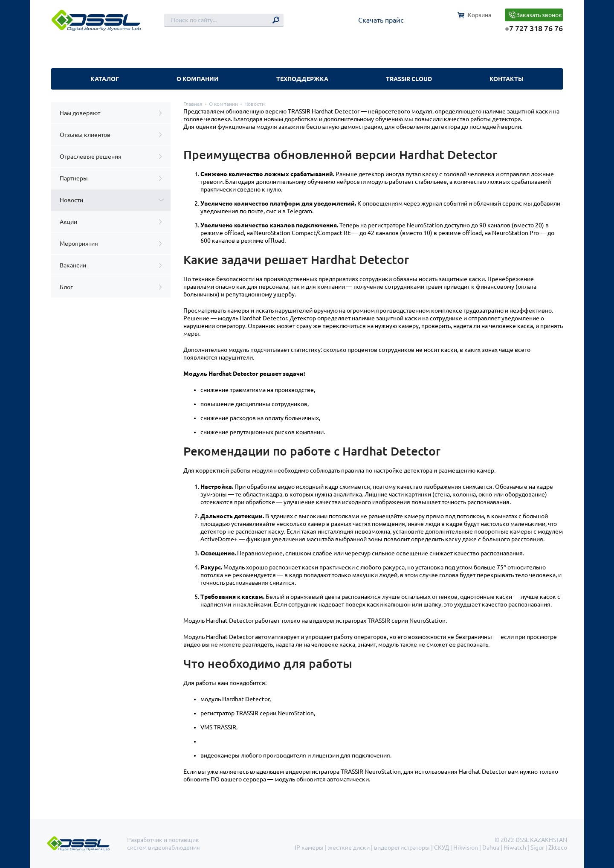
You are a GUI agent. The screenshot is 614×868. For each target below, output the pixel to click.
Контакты (507, 79)
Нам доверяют (80, 113)
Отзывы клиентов (85, 135)
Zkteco (558, 848)
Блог (66, 287)
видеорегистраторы (402, 848)
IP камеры (309, 848)
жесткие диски (349, 848)
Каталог (105, 79)
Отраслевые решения (91, 157)
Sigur (537, 848)
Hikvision (466, 848)
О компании (198, 79)
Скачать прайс (381, 20)
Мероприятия (79, 244)
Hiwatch (515, 848)
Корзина (479, 15)
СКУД (442, 848)
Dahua (491, 848)
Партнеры (74, 178)
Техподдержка (302, 79)
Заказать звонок (539, 15)
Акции (68, 222)
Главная (193, 104)
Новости (71, 200)
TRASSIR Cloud (409, 79)
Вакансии (73, 265)
